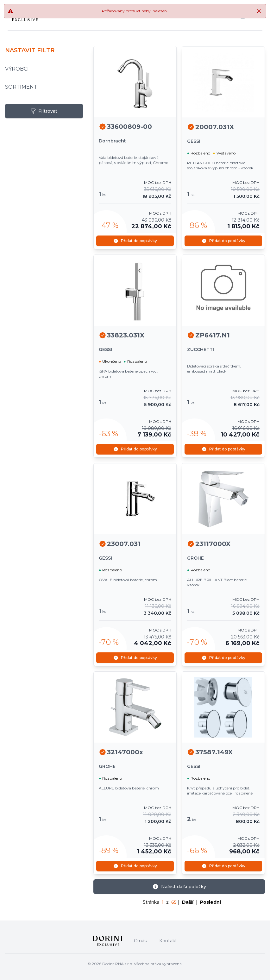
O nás (140, 939)
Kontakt (168, 939)
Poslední (210, 901)
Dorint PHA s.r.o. (118, 962)
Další (188, 901)
